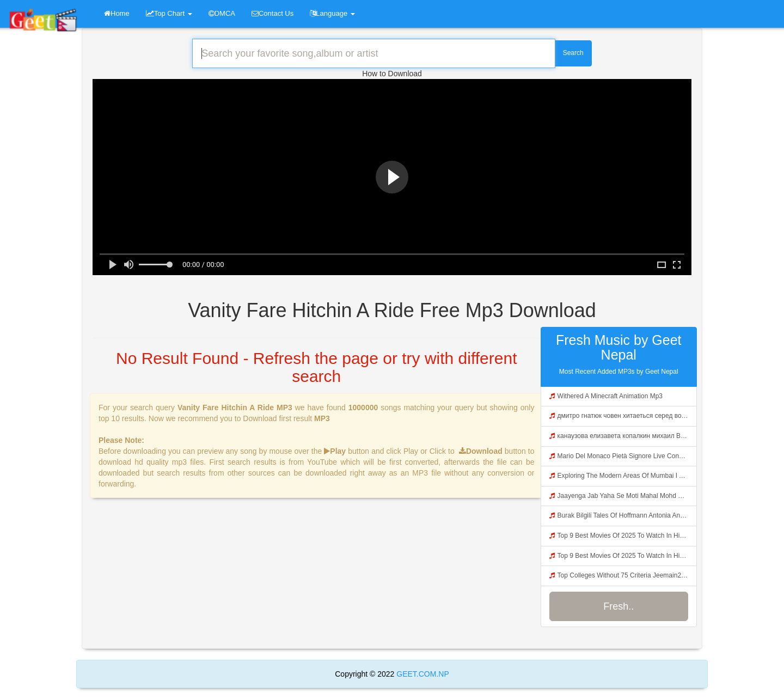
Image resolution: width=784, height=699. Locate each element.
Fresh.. (618, 606)
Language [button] (332, 13)
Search (573, 53)
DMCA (222, 13)
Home (117, 13)
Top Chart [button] (169, 13)
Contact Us (272, 13)
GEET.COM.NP (421, 674)
